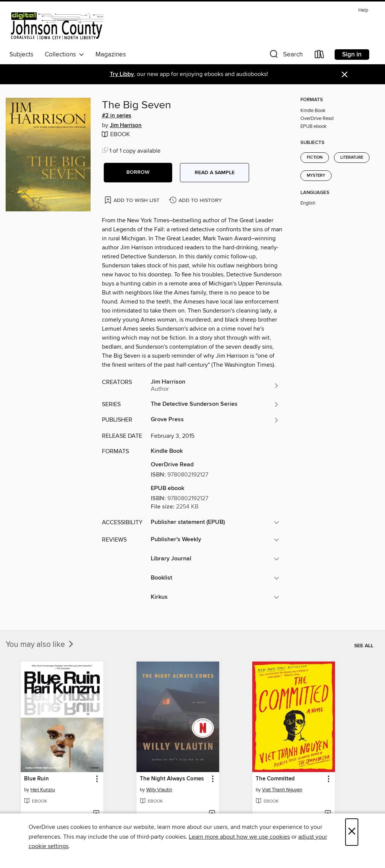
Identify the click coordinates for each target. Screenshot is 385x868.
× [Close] (352, 832)
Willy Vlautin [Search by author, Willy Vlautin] (159, 790)
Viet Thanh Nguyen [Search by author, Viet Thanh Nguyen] (282, 790)
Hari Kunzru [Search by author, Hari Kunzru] (43, 790)
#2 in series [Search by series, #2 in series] (117, 116)
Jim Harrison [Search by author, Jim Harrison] (126, 126)
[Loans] (320, 56)
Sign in (352, 55)
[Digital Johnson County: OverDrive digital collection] (56, 26)
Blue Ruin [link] (36, 779)
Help (363, 10)
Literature (352, 158)
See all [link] (364, 646)
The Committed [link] (275, 779)
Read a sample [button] (215, 173)
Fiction (315, 158)
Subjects (21, 55)
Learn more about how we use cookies (239, 837)
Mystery (316, 176)
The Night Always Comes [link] (172, 779)
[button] (285, 56)
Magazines (111, 55)
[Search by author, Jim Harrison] (215, 385)
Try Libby (122, 74)
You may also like (40, 645)
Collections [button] (64, 55)
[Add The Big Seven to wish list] (133, 200)
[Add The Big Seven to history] (196, 201)
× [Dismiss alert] (345, 75)
